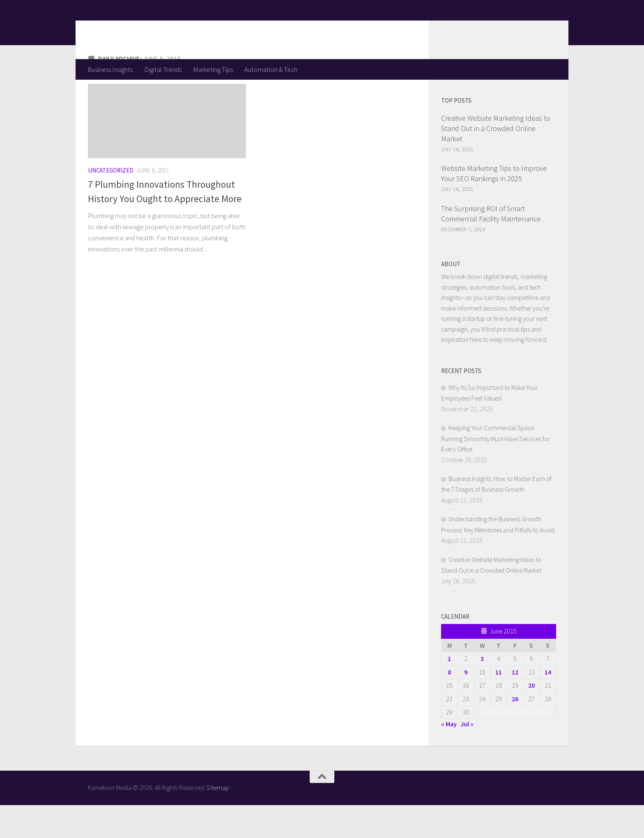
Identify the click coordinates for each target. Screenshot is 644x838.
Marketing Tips (213, 69)
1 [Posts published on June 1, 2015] (449, 691)
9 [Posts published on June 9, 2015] (466, 705)
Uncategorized (111, 203)
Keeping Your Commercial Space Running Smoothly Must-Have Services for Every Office (496, 471)
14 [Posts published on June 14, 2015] (548, 705)
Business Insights (110, 69)
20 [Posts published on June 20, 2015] (531, 718)
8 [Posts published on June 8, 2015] (449, 705)
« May (449, 757)
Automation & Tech (271, 69)
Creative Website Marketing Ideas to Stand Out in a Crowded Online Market (496, 161)
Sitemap (218, 820)
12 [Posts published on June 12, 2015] (515, 705)
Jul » (467, 757)
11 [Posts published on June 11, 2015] (499, 705)
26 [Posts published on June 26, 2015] (515, 732)
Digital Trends (163, 69)
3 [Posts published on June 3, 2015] (482, 691)
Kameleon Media (152, 29)
